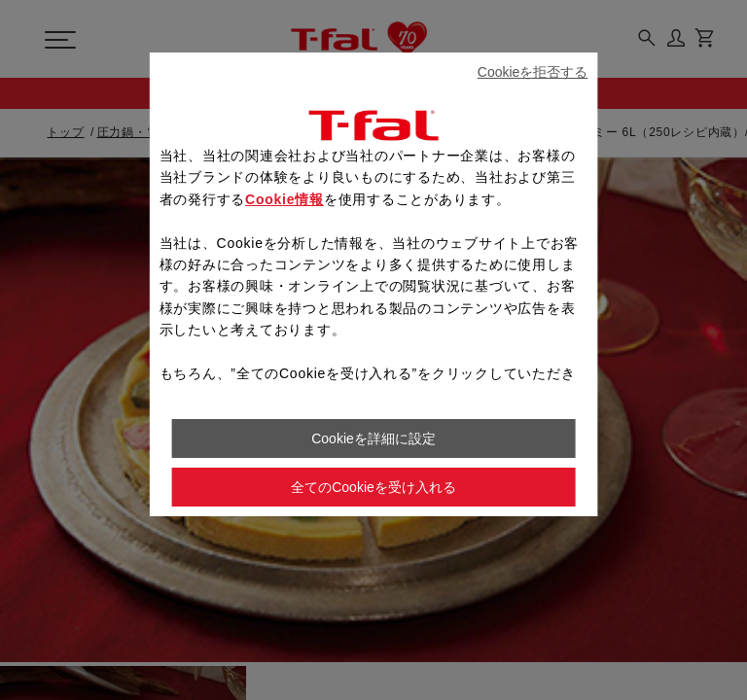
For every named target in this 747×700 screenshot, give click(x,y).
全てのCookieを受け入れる (373, 487)
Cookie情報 (285, 199)
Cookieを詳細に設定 (373, 438)
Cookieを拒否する (533, 72)
